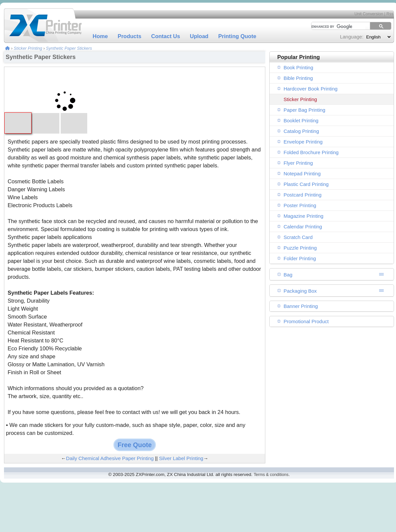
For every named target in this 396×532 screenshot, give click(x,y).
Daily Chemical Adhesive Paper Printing (110, 458)
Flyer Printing (298, 163)
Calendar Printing (303, 227)
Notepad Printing (302, 174)
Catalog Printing (301, 131)
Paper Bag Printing (304, 110)
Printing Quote (237, 36)
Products (130, 36)
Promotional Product (306, 321)
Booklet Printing (301, 120)
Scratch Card (298, 237)
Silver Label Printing (181, 458)
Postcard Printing (302, 195)
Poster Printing (300, 205)
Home (100, 36)
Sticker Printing (28, 48)
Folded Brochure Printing (311, 152)
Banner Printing (301, 306)
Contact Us (166, 36)
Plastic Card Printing (306, 184)
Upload (199, 36)
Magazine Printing (303, 216)
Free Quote (135, 445)
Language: (352, 37)
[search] (336, 27)
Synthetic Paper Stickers (69, 48)
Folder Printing (300, 258)
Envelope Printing (303, 142)
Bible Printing (298, 78)
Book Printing (298, 67)
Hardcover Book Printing (311, 89)
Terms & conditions (271, 475)
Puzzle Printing (300, 248)
